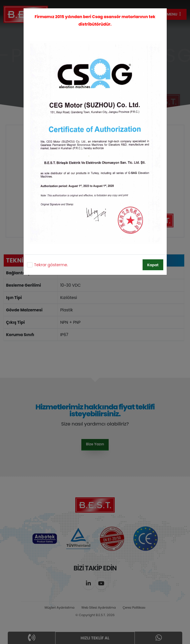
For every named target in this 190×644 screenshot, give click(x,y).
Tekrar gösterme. (51, 265)
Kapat (153, 265)
